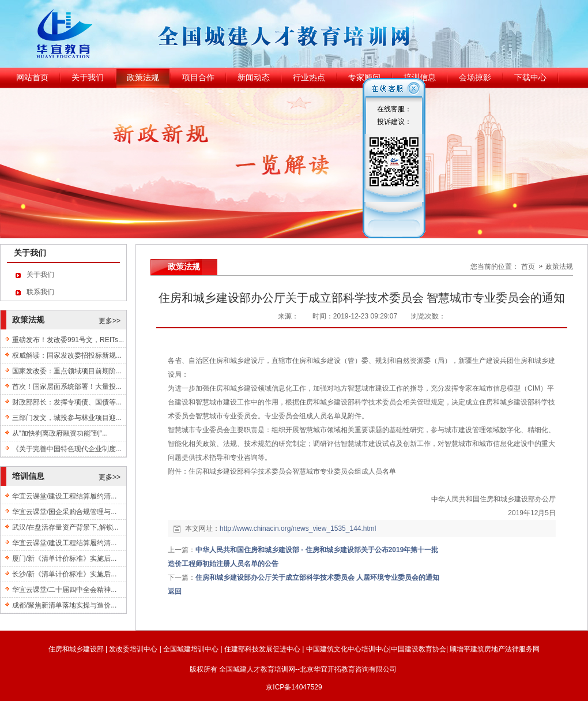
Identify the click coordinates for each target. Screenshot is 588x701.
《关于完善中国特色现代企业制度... (67, 449)
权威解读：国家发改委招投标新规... (67, 355)
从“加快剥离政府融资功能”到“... (60, 433)
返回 (175, 591)
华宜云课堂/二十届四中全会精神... (64, 590)
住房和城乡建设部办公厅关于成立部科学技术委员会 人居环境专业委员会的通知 (317, 578)
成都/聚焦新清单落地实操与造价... (64, 605)
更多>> (110, 321)
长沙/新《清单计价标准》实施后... (64, 574)
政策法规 (559, 267)
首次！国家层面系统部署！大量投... (67, 387)
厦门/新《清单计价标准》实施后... (64, 558)
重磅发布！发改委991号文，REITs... (68, 340)
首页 (528, 267)
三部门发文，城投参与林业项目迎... (67, 418)
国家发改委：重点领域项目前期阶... (67, 371)
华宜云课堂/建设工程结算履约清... (64, 496)
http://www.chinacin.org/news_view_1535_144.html (298, 528)
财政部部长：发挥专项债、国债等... (67, 402)
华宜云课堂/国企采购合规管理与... (64, 512)
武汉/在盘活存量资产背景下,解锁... (65, 527)
